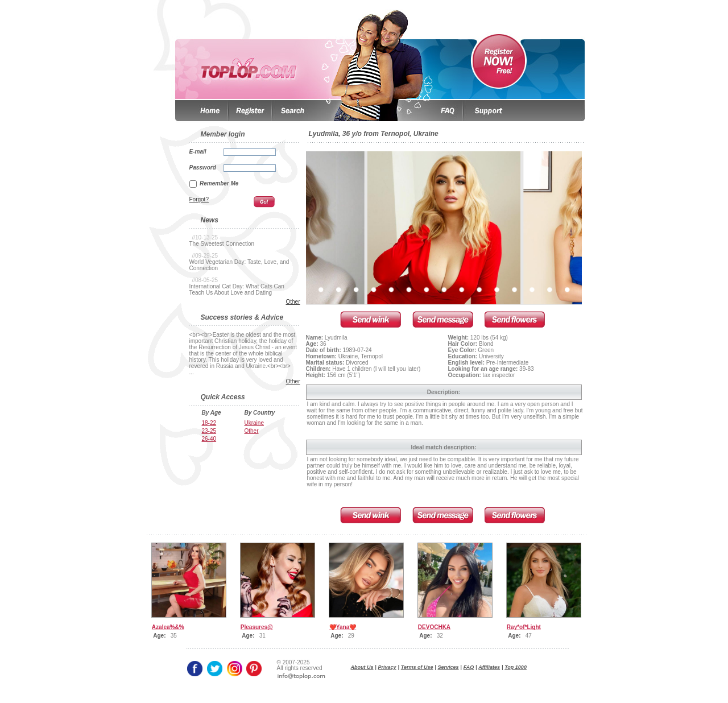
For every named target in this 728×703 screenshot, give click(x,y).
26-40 (209, 439)
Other (293, 302)
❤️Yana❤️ (343, 627)
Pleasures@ (257, 627)
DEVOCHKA (434, 627)
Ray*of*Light (524, 627)
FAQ (469, 667)
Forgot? (199, 199)
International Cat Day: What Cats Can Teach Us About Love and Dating (237, 290)
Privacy (387, 667)
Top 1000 (516, 667)
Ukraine (254, 423)
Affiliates (489, 667)
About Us (362, 667)
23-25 (209, 431)
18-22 (209, 423)
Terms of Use (417, 667)
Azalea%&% (168, 627)
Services (448, 667)
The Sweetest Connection (222, 244)
